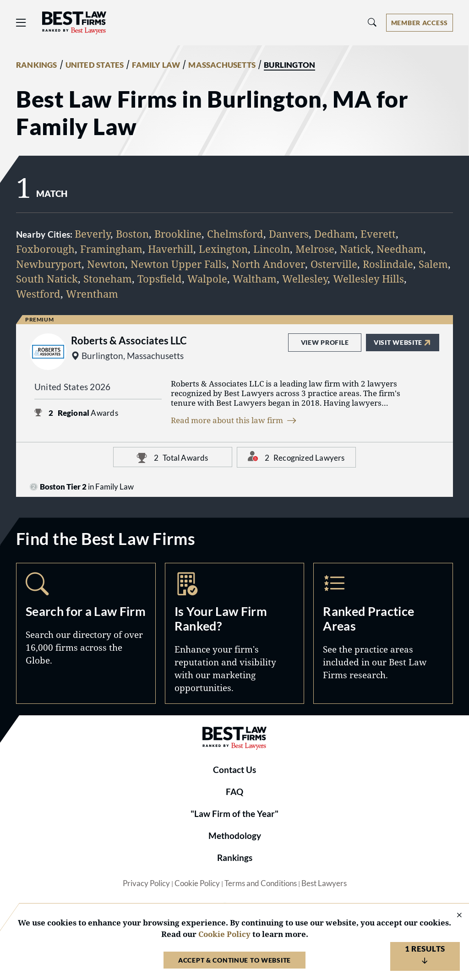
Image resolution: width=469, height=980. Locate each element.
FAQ (234, 792)
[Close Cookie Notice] (453, 916)
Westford (38, 294)
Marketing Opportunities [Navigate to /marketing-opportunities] (235, 633)
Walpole (207, 279)
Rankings (235, 858)
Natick (355, 249)
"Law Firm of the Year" (234, 814)
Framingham (111, 249)
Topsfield (160, 279)
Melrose (315, 249)
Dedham (335, 234)
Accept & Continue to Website (234, 960)
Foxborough (45, 249)
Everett (378, 234)
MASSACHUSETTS (222, 65)
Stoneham (108, 279)
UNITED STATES (95, 65)
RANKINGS (37, 65)
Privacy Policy (146, 883)
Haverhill (171, 249)
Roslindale (388, 264)
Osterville (334, 264)
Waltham (255, 279)
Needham (400, 249)
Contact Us (234, 770)
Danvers (289, 234)
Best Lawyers (324, 883)
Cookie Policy (197, 883)
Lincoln (272, 249)
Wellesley (305, 279)
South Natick (47, 279)
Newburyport (49, 264)
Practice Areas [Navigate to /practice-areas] (383, 633)
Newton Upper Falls (178, 264)
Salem (433, 264)
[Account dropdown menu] (420, 23)
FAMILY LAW (156, 65)
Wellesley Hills (368, 279)
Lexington (223, 249)
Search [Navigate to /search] (86, 633)
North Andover (268, 264)
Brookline (178, 234)
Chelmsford (235, 234)
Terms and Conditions (261, 883)
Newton (106, 264)
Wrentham (92, 294)
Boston (132, 234)
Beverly (93, 234)
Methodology (235, 836)
